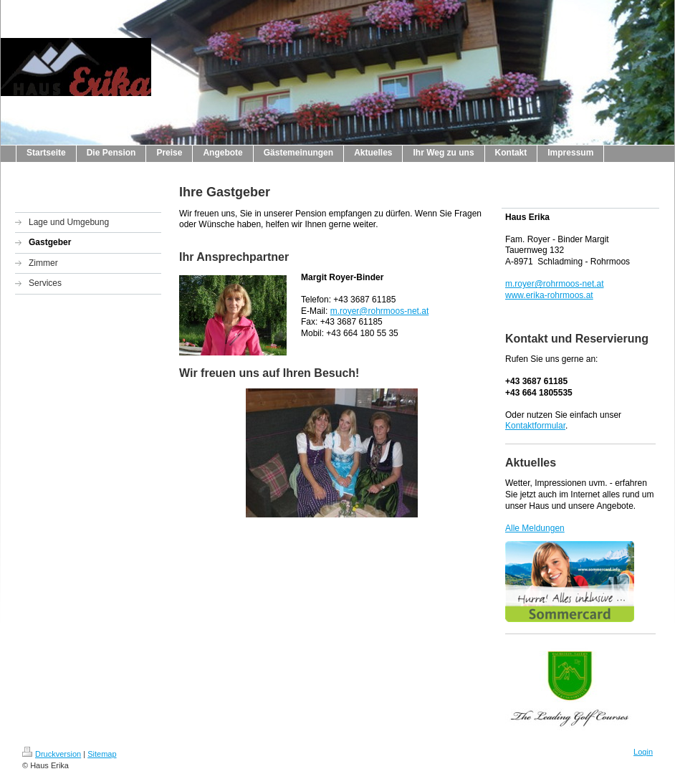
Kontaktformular (535, 426)
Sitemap (102, 754)
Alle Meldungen (535, 528)
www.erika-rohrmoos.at (549, 295)
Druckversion (52, 754)
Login (643, 752)
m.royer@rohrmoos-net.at (380, 311)
